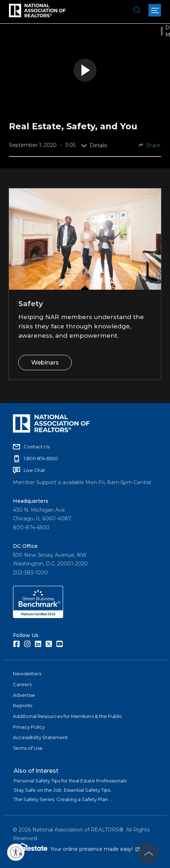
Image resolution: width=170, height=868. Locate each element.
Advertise (24, 695)
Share (150, 145)
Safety (31, 304)
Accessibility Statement (40, 737)
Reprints (23, 705)
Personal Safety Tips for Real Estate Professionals (70, 781)
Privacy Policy (29, 727)
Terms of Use (28, 748)
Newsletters (27, 674)
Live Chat (34, 470)
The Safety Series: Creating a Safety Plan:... (63, 799)
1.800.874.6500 (41, 458)
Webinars (45, 362)
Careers (22, 684)
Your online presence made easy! (95, 849)
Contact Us (37, 447)
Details (94, 145)
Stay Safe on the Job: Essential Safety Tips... (63, 790)
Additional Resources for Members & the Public (68, 716)
